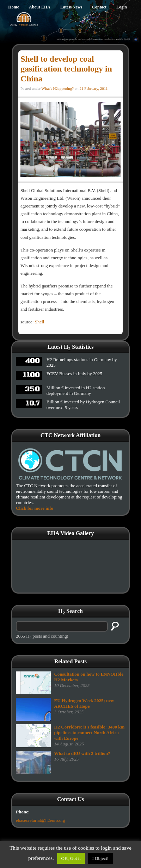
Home (14, 7)
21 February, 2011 (94, 88)
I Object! (101, 858)
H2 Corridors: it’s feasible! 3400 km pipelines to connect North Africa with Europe (89, 733)
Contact (99, 7)
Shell (40, 322)
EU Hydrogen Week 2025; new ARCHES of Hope (84, 703)
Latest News (71, 7)
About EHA (40, 7)
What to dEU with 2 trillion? (82, 753)
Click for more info (35, 508)
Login (122, 7)
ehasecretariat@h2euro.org (41, 820)
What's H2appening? (58, 88)
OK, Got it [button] (71, 858)
